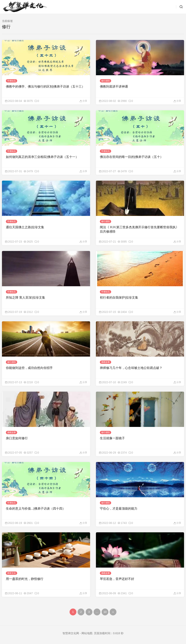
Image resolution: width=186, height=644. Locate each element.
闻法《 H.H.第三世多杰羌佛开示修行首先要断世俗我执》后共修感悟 (139, 229)
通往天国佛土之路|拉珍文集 (25, 227)
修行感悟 (106, 81)
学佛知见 (12, 81)
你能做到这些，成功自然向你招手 (29, 368)
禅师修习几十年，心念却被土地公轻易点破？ (131, 368)
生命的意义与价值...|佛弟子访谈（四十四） (36, 509)
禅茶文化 (12, 573)
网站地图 (87, 633)
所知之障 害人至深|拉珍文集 (25, 298)
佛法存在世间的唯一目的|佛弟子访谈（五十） (131, 157)
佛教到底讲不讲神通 (114, 87)
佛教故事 (106, 362)
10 (105, 612)
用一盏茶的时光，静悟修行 (25, 579)
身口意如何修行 (17, 438)
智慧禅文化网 (71, 633)
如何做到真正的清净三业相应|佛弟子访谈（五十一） (42, 157)
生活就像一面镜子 (112, 438)
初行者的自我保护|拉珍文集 (119, 298)
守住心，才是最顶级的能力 (119, 509)
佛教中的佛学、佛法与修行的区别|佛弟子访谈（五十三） (45, 87)
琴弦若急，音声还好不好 (117, 579)
